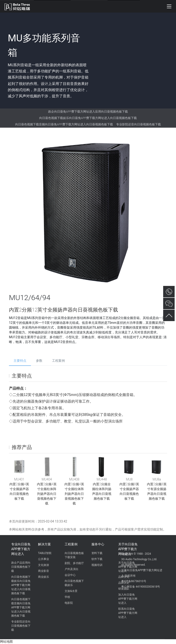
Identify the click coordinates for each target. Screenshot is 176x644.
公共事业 (44, 559)
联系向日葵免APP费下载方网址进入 (128, 613)
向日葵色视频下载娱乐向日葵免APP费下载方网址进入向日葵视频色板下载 (88, 118)
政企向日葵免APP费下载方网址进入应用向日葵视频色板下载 (88, 112)
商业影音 (44, 571)
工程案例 (58, 361)
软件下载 (97, 559)
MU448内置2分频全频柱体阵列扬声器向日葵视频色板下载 (102, 489)
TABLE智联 (45, 553)
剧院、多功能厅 (74, 563)
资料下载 (97, 553)
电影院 (69, 603)
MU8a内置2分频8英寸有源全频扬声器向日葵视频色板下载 (157, 489)
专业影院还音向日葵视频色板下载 (139, 124)
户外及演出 (71, 569)
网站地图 (6, 641)
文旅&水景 (71, 591)
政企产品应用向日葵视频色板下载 (21, 567)
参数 (39, 361)
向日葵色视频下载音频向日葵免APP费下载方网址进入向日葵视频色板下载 (64, 124)
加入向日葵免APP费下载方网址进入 (128, 599)
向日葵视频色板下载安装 (74, 555)
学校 (67, 597)
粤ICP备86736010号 (134, 581)
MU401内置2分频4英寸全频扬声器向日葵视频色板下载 (19, 489)
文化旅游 (44, 565)
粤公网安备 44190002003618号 (141, 587)
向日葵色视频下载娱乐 (74, 583)
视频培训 (97, 565)
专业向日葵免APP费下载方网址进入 (21, 549)
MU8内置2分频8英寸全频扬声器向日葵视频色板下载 (129, 489)
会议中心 (70, 575)
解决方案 (44, 544)
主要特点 (20, 361)
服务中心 (98, 544)
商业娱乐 (44, 577)
